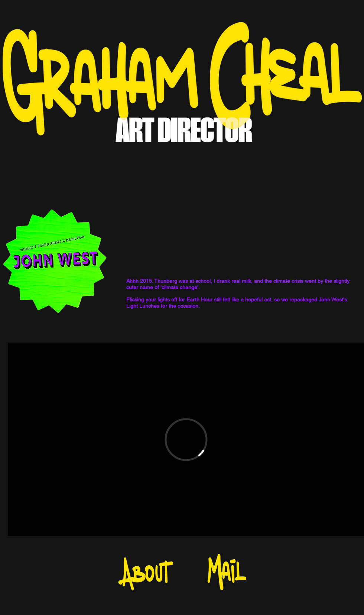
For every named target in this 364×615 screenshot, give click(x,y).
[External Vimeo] (186, 439)
